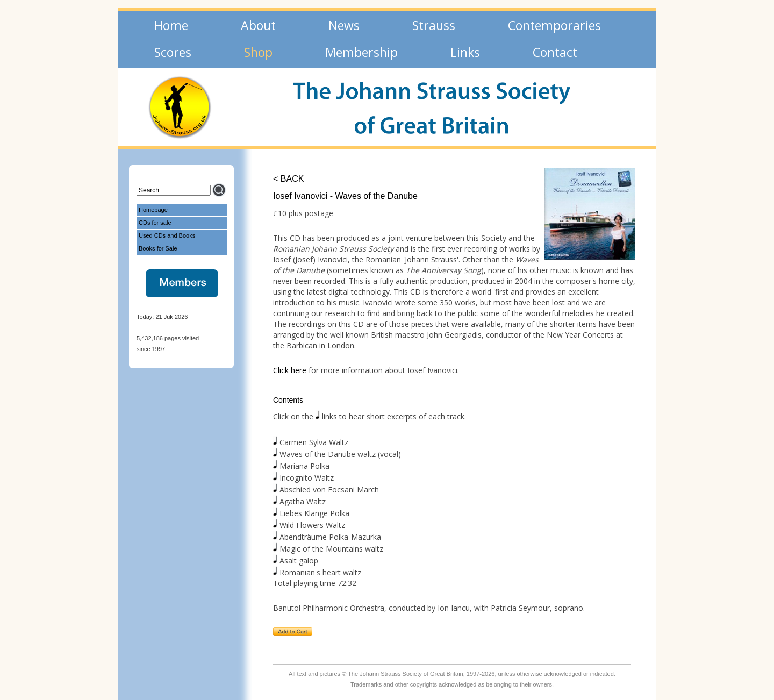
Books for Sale (158, 248)
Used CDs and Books (167, 235)
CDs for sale (155, 223)
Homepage (153, 210)
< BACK (288, 179)
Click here (290, 370)
